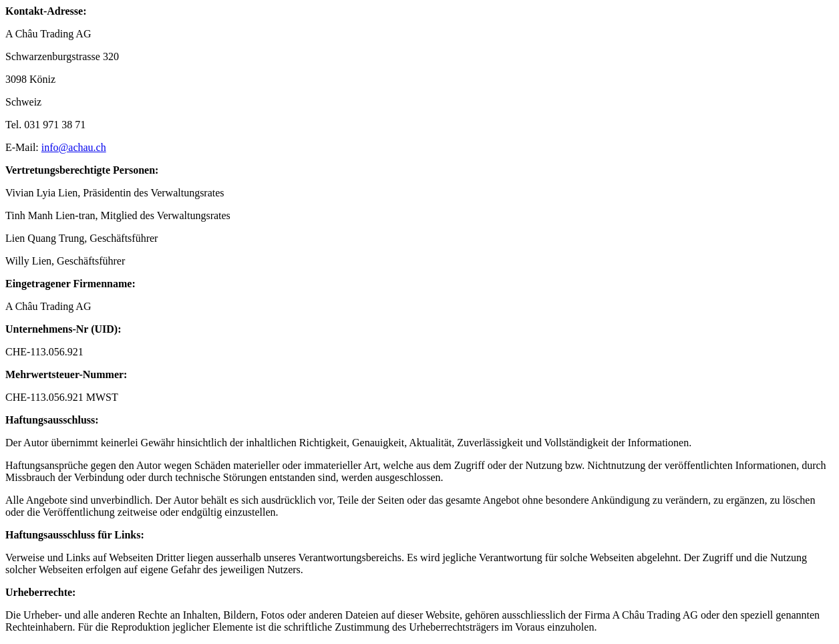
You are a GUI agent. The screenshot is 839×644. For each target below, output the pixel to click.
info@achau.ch (74, 147)
